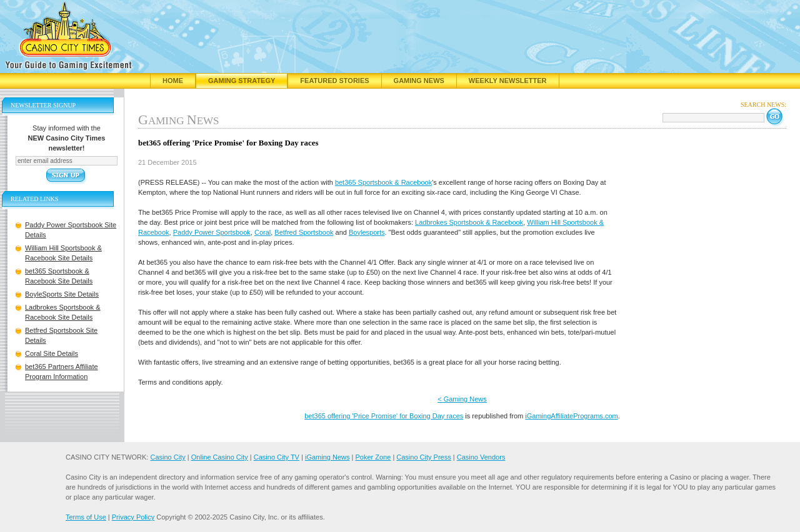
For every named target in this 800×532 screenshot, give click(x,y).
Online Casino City (220, 457)
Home (173, 81)
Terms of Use (86, 517)
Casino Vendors (481, 457)
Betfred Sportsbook (304, 232)
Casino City (167, 457)
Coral (262, 232)
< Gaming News (462, 399)
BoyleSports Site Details (62, 294)
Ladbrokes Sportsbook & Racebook (469, 222)
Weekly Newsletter (508, 81)
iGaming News (327, 457)
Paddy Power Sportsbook (212, 232)
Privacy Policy (133, 517)
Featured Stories (334, 81)
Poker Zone (373, 457)
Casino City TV (277, 457)
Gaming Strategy (242, 81)
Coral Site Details (52, 353)
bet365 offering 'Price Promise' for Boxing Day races (384, 416)
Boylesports (367, 232)
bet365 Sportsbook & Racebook (383, 182)
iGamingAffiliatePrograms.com (571, 416)
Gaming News (419, 81)
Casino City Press (423, 457)
